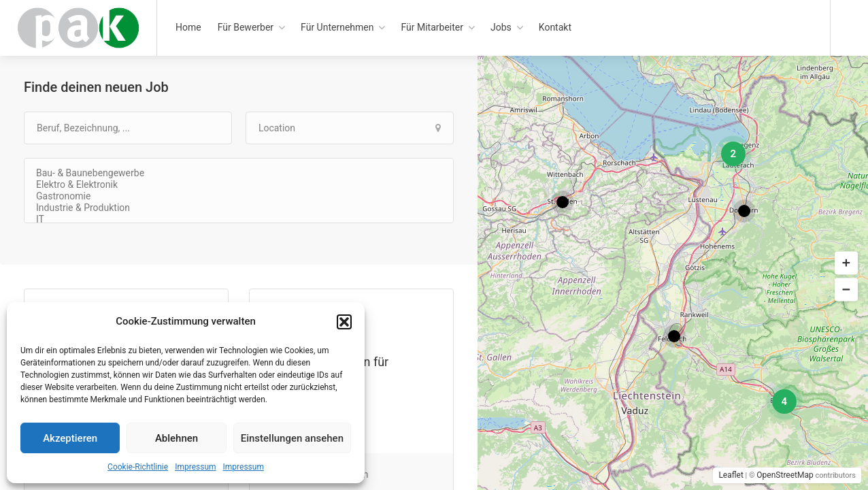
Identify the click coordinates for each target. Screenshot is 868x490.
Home (188, 27)
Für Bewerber (246, 27)
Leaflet (731, 475)
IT (239, 219)
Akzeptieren (70, 438)
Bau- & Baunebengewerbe (239, 173)
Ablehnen (177, 438)
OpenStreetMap (785, 475)
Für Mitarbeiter (432, 27)
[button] (344, 322)
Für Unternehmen (337, 27)
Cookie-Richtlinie (138, 467)
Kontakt (555, 27)
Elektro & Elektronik (239, 185)
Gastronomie (239, 196)
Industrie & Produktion (239, 208)
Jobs (501, 27)
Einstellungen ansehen (292, 438)
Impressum (195, 467)
